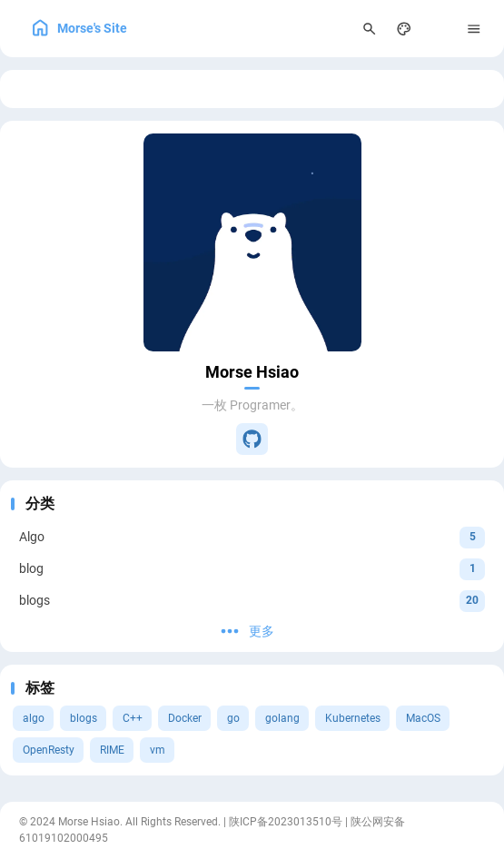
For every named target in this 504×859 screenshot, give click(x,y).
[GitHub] (252, 439)
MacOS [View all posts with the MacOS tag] (423, 718)
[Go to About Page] (252, 242)
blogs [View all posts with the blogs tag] (84, 718)
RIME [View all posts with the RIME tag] (112, 750)
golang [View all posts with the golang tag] (282, 718)
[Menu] (474, 29)
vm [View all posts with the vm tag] (158, 750)
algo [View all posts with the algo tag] (34, 718)
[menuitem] (439, 29)
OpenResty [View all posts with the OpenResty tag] (49, 750)
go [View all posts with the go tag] (233, 718)
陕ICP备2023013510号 (286, 822)
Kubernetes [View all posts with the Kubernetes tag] (353, 718)
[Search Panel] (369, 29)
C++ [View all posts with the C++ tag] (133, 718)
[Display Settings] (405, 29)
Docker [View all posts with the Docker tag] (185, 718)
